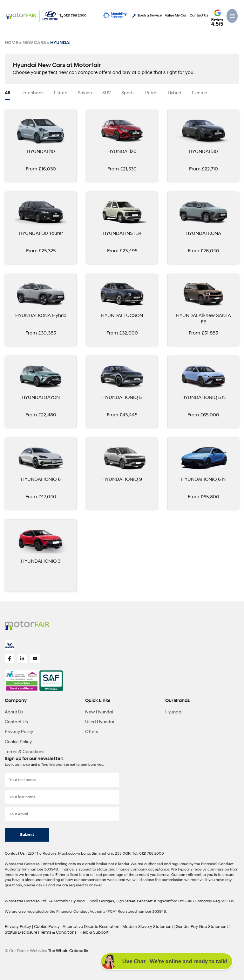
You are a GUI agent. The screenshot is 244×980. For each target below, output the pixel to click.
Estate (61, 93)
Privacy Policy (19, 730)
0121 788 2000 (69, 16)
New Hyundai (99, 710)
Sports (128, 93)
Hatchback (32, 93)
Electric (200, 93)
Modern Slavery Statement (139, 925)
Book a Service (147, 16)
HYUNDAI (58, 43)
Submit (27, 833)
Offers (92, 730)
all (7, 93)
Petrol (151, 93)
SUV (107, 93)
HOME (11, 43)
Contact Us (199, 16)
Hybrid (175, 93)
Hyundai (174, 710)
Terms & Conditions (25, 750)
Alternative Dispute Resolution (86, 925)
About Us (14, 710)
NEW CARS (33, 43)
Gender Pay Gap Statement (189, 925)
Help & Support (77, 930)
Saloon (85, 93)
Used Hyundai (100, 720)
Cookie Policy (18, 740)
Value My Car (176, 16)
